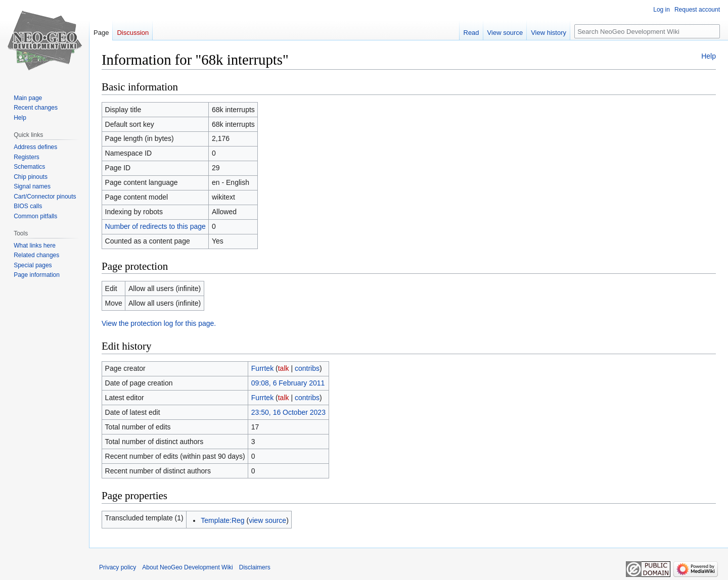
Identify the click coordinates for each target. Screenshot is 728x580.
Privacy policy (118, 567)
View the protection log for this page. (159, 323)
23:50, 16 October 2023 (288, 412)
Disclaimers (255, 567)
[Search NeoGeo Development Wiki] (647, 31)
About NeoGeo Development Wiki (187, 567)
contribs (307, 368)
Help (709, 56)
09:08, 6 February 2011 (288, 383)
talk (284, 368)
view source (267, 520)
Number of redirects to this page (155, 226)
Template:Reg (222, 520)
